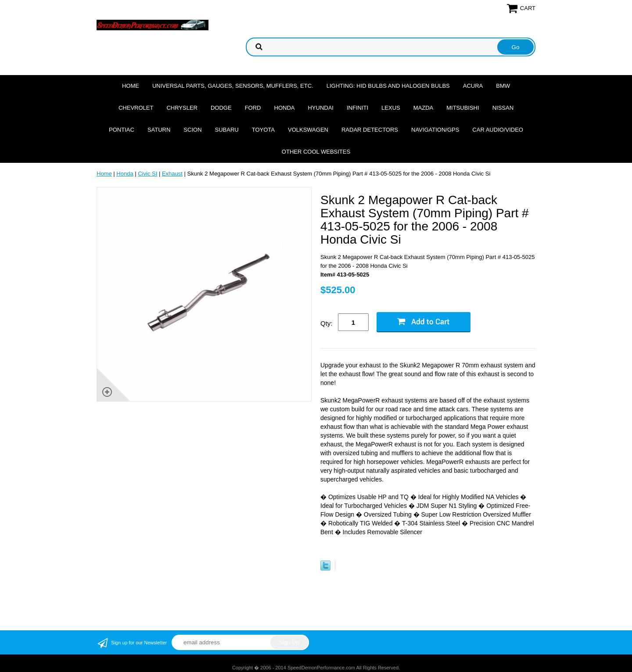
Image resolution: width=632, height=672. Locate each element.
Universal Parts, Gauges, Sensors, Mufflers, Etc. (233, 86)
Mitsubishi (463, 108)
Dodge (221, 108)
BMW (503, 86)
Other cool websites (316, 152)
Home (131, 86)
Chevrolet (136, 108)
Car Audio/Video (498, 130)
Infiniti (357, 108)
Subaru (227, 130)
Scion (192, 130)
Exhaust (172, 174)
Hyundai (321, 108)
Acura (473, 86)
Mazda (424, 108)
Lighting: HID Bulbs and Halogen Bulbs (388, 86)
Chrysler (182, 108)
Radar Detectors (370, 130)
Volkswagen (308, 130)
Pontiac (122, 130)
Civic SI (147, 174)
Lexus (391, 108)
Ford (253, 108)
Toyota (263, 130)
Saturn (159, 130)
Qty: (327, 323)
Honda (285, 108)
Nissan (503, 108)
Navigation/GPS (435, 130)
